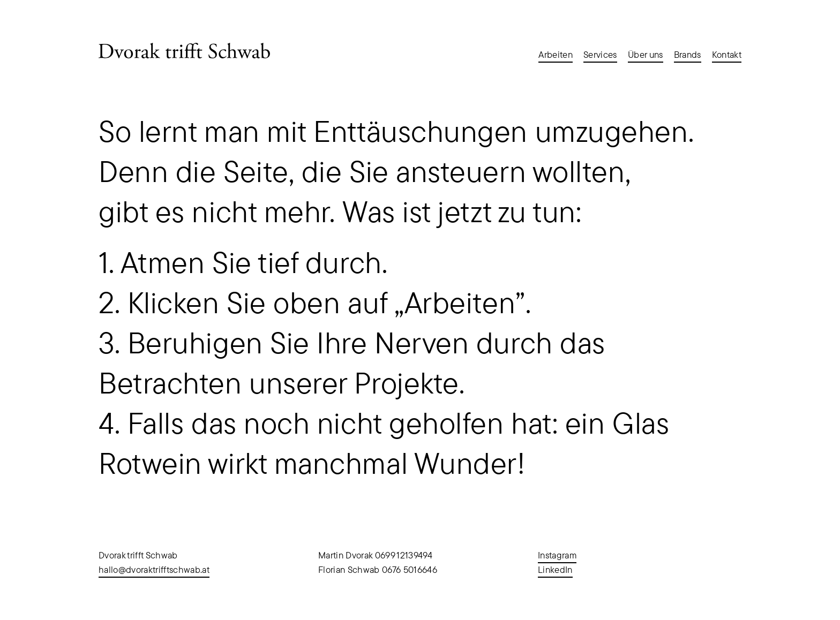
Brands (688, 55)
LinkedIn (555, 570)
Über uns (646, 55)
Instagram (557, 555)
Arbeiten (556, 55)
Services (600, 55)
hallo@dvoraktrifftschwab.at (154, 570)
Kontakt (727, 55)
